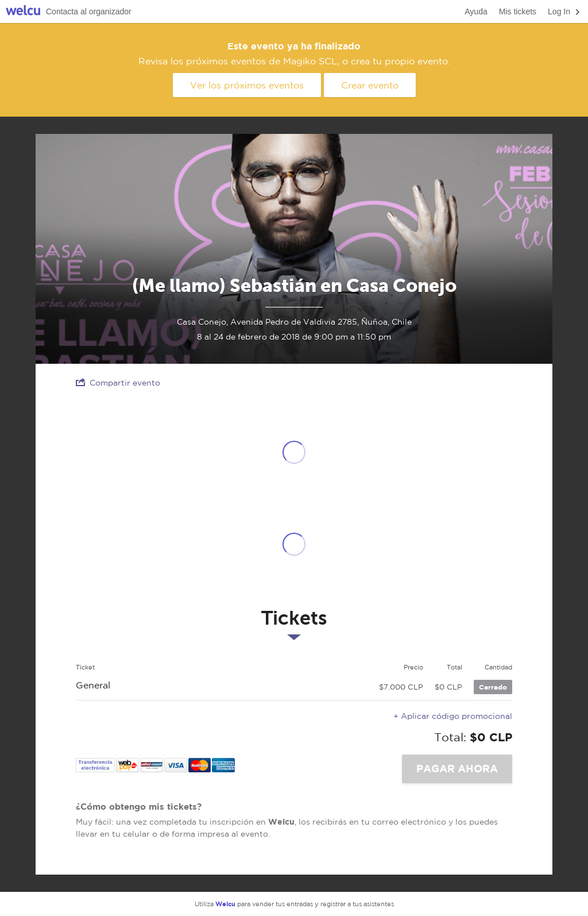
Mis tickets (518, 11)
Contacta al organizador (89, 11)
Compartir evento (118, 382)
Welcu (23, 12)
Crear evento (370, 85)
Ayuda (476, 11)
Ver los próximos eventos (247, 85)
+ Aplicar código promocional (453, 716)
